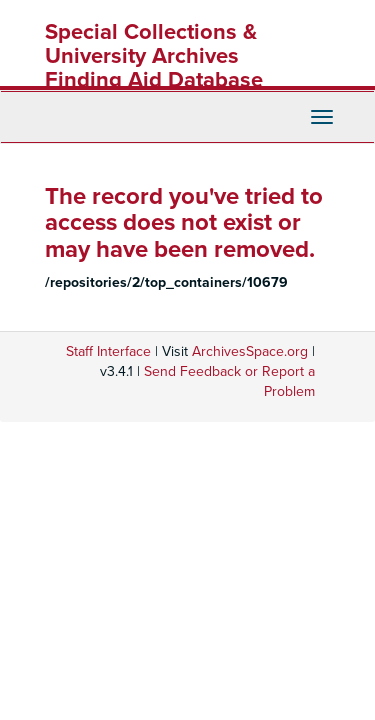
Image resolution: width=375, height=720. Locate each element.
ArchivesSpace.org (250, 351)
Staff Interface (108, 351)
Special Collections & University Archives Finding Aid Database (154, 56)
